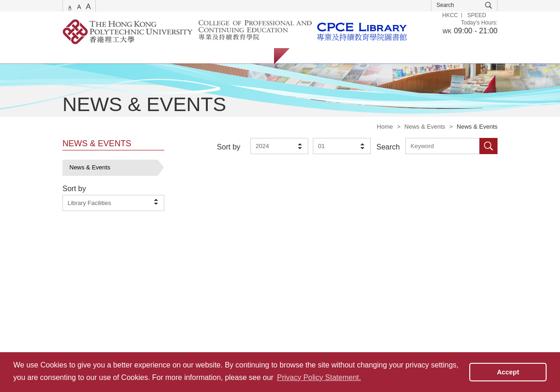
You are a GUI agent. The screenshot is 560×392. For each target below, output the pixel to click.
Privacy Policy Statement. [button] (319, 377)
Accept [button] (508, 372)
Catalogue (118, 56)
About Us (252, 56)
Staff (347, 56)
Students (310, 56)
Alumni (381, 56)
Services (74, 56)
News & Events (425, 127)
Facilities (210, 56)
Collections (165, 56)
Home (385, 127)
